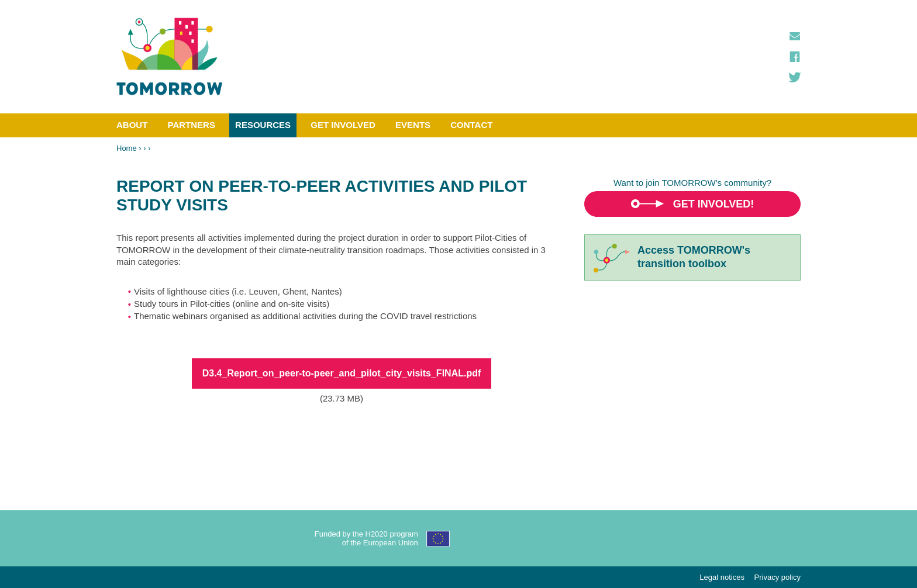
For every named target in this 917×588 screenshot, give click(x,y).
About (132, 125)
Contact (471, 125)
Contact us (795, 36)
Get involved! (714, 204)
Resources (263, 125)
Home (127, 148)
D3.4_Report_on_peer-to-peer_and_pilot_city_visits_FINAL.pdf (342, 373)
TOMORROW (170, 57)
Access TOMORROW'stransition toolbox (694, 257)
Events (413, 125)
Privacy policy (778, 577)
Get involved (343, 125)
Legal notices (722, 577)
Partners (192, 125)
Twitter (795, 77)
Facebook (795, 57)
